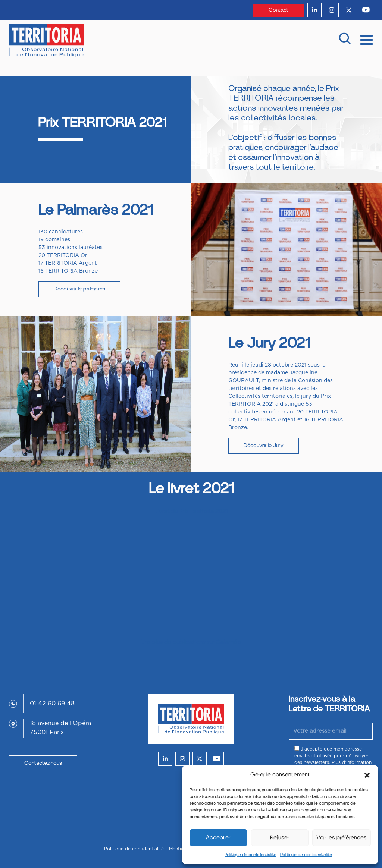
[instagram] (332, 10)
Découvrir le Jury (264, 446)
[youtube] (366, 10)
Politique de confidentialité (251, 855)
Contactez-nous (43, 763)
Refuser (280, 838)
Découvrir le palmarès (79, 289)
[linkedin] (314, 10)
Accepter (218, 838)
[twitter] (349, 10)
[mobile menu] (367, 39)
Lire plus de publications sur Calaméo (191, 642)
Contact (278, 10)
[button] (367, 775)
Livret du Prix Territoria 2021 (191, 511)
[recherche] (345, 40)
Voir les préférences (342, 838)
